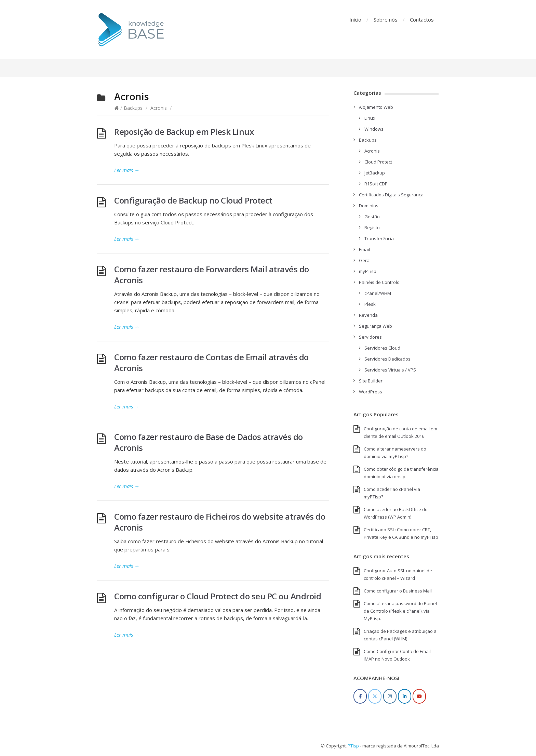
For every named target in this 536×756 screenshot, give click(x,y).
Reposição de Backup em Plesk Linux (184, 132)
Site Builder (371, 381)
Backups (133, 108)
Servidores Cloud (382, 348)
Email (364, 249)
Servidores (370, 337)
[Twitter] (375, 696)
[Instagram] (390, 696)
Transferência (379, 238)
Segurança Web (376, 326)
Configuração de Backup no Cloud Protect (193, 200)
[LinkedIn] (405, 696)
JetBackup (375, 173)
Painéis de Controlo (379, 282)
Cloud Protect (378, 162)
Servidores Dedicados (387, 359)
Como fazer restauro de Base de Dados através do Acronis (209, 442)
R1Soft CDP (376, 184)
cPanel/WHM (378, 293)
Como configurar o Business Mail (398, 591)
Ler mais (127, 170)
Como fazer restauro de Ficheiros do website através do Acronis (220, 522)
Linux (370, 118)
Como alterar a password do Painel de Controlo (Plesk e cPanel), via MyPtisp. (400, 611)
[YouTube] (419, 696)
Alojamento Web (376, 107)
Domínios (369, 206)
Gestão (372, 217)
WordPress (371, 392)
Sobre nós (386, 19)
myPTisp (368, 271)
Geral (365, 260)
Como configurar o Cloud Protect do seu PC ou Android (218, 596)
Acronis (159, 108)
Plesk (370, 304)
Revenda (368, 315)
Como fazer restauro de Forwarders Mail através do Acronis (212, 275)
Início (355, 19)
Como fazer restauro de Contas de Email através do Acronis (211, 362)
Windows (374, 129)
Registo (372, 227)
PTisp (353, 746)
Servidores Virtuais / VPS (390, 370)
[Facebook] (360, 696)
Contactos (422, 19)
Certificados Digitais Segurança (391, 195)
